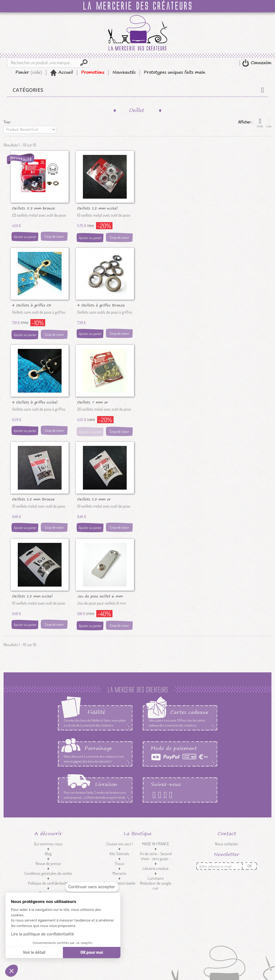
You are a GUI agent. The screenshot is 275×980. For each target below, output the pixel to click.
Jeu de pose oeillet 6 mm (100, 596)
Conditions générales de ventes (48, 873)
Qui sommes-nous (48, 844)
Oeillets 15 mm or (94, 499)
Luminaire (156, 878)
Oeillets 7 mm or (93, 402)
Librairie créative (156, 868)
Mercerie (119, 873)
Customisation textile (119, 883)
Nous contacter (227, 844)
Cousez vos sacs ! (119, 844)
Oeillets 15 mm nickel (32, 596)
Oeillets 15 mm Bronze (33, 499)
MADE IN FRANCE (156, 844)
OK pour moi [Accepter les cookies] (92, 953)
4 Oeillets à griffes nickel (35, 402)
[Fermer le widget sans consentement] (92, 887)
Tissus (119, 863)
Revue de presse (48, 863)
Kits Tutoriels (119, 854)
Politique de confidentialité (48, 883)
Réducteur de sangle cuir (156, 886)
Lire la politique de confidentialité (42, 934)
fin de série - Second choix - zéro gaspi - (156, 856)
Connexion (260, 63)
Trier (7, 122)
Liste (269, 123)
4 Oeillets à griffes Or (32, 305)
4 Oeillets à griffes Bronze (101, 305)
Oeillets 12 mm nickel (97, 208)
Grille (260, 123)
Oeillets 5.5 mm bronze (34, 208)
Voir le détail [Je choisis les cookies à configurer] (34, 953)
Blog (48, 854)
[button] (11, 971)
